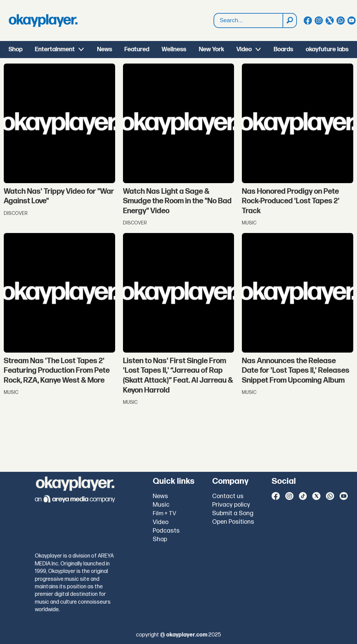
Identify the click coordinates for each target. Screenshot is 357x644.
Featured (137, 49)
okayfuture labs (327, 49)
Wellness (174, 49)
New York (211, 49)
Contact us (228, 496)
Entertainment (55, 49)
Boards (283, 49)
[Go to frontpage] (43, 20)
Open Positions (233, 522)
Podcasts (166, 531)
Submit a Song (233, 513)
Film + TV (164, 513)
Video (244, 49)
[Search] (289, 20)
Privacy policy (231, 505)
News (105, 49)
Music (161, 505)
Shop (16, 49)
